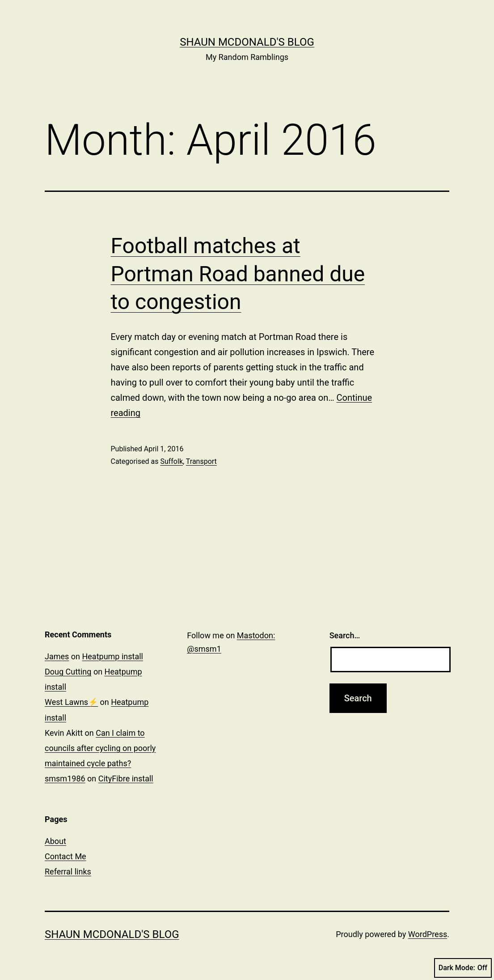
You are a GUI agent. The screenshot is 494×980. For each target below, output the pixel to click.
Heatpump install (112, 656)
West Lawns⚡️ (71, 702)
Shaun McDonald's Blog (247, 42)
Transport (201, 461)
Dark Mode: (463, 968)
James (57, 656)
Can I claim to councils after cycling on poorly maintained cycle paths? (100, 748)
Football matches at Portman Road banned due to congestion (238, 274)
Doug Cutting (68, 672)
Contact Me (65, 856)
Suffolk (171, 461)
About (55, 841)
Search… (345, 635)
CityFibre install (126, 778)
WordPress (428, 934)
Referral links (68, 872)
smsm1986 (65, 778)
